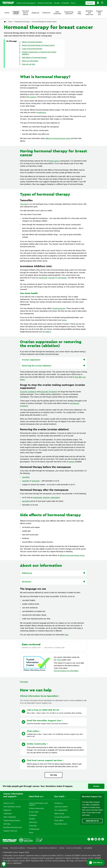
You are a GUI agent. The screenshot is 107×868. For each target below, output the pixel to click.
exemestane (62, 278)
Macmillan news (61, 824)
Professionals (34, 829)
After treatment (57, 13)
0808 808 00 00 (92, 821)
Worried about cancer (25, 13)
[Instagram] (99, 840)
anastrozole (43, 278)
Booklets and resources (89, 13)
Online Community (45, 3)
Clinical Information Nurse (40, 696)
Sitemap (5, 848)
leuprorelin (36, 481)
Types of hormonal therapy (45, 194)
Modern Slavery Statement (48, 848)
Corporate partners (62, 817)
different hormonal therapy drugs (58, 138)
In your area (34, 812)
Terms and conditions (18, 848)
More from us (36, 797)
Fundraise (65, 3)
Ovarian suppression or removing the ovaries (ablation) (51, 344)
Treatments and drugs (22, 22)
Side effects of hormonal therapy (50, 515)
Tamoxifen (24, 204)
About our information (41, 566)
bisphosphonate (59, 308)
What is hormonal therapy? (45, 77)
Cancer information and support (38, 804)
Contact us (59, 803)
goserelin (26, 481)
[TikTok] (103, 840)
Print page (24, 682)
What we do (59, 814)
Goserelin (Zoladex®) (28, 392)
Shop (31, 833)
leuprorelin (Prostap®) (49, 392)
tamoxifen (26, 477)
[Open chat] (96, 863)
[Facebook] (89, 840)
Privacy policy (32, 848)
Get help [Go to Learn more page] (53, 775)
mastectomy (42, 112)
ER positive (31, 97)
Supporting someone (69, 13)
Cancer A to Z (16, 13)
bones (64, 320)
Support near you (99, 13)
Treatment (46, 13)
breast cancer (54, 161)
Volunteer (33, 826)
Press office (59, 820)
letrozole (52, 278)
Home (7, 13)
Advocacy (33, 822)
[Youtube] (96, 840)
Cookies (62, 848)
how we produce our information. (66, 671)
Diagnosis (35, 13)
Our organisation (61, 810)
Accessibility (88, 848)
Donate (57, 3)
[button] (102, 3)
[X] (92, 840)
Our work (59, 797)
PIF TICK (57, 660)
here (67, 635)
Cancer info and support (26, 3)
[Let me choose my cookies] (4, 864)
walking (48, 332)
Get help (79, 13)
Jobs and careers (61, 807)
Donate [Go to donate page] (90, 3)
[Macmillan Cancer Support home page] (5, 22)
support (71, 462)
